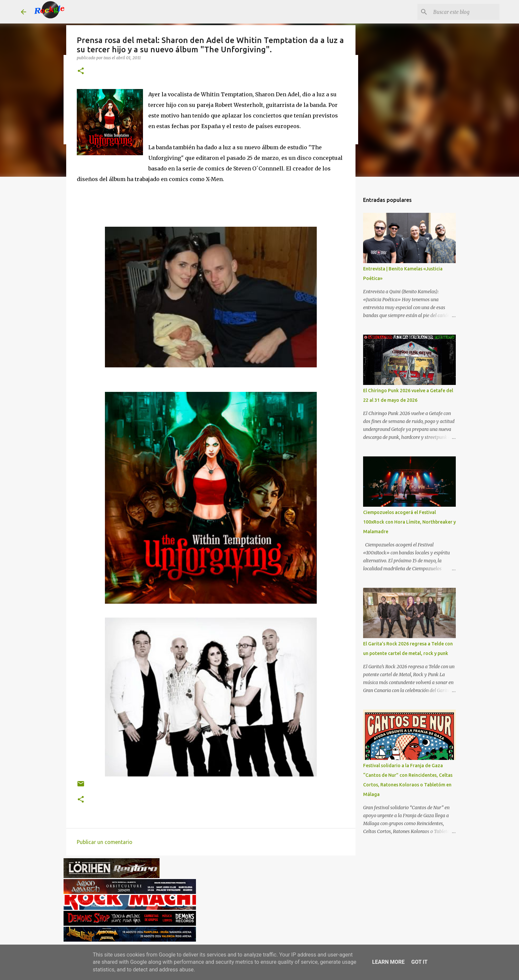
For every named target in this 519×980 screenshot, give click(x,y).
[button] (81, 71)
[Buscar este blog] (465, 12)
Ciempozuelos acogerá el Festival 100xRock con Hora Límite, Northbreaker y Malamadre (409, 522)
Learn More (388, 962)
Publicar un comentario (105, 842)
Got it (419, 962)
